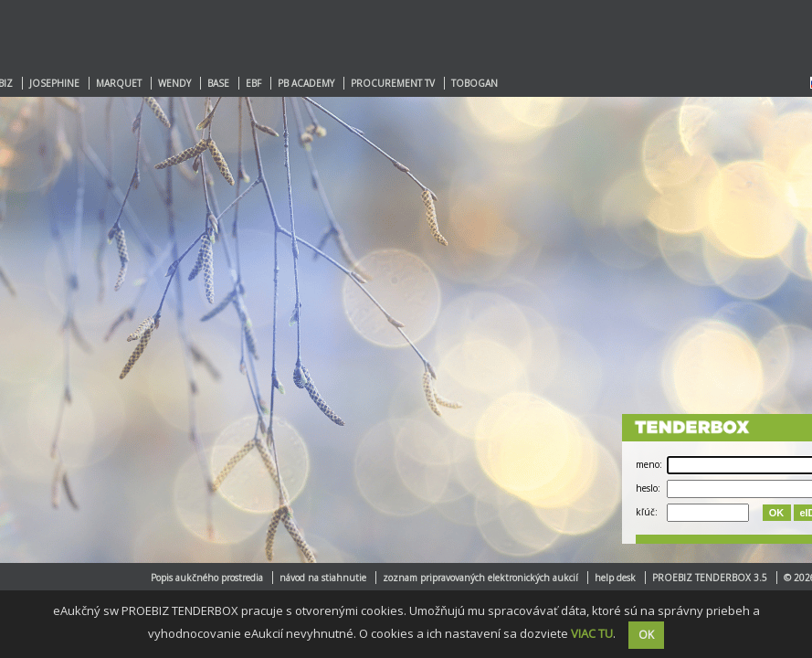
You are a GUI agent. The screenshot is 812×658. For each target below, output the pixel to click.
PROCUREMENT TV (393, 83)
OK (777, 513)
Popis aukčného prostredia (207, 578)
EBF (253, 83)
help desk (615, 578)
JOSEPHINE (54, 83)
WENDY (174, 83)
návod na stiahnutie (323, 578)
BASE (218, 83)
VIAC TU (592, 633)
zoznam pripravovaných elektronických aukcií (480, 578)
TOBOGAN (475, 83)
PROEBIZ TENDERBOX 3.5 (710, 578)
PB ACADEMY (306, 83)
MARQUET (119, 83)
